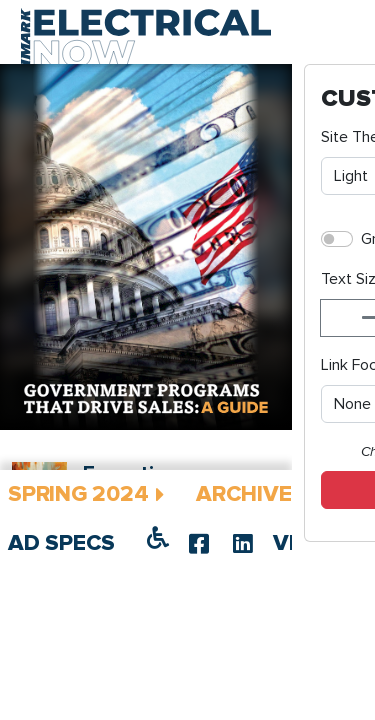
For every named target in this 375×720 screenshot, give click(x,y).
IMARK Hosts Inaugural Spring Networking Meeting (208, 635)
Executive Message (198, 577)
